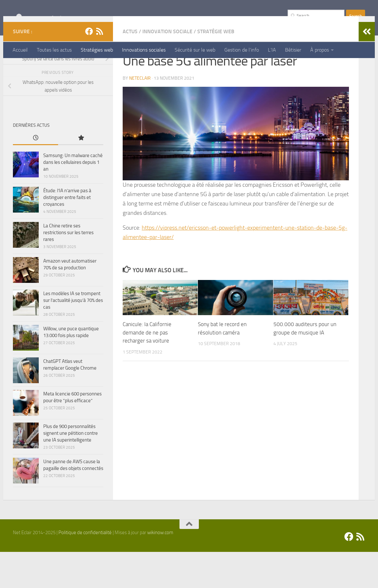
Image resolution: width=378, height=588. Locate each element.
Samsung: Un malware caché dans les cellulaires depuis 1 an (73, 198)
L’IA (272, 50)
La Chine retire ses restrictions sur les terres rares (68, 269)
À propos (320, 50)
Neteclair (140, 114)
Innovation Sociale (167, 68)
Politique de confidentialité (85, 569)
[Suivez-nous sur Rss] (99, 67)
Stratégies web (97, 50)
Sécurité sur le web (195, 50)
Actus (130, 68)
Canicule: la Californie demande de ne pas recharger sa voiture (147, 369)
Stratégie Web (216, 68)
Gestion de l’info (242, 50)
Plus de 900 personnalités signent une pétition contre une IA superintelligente (71, 469)
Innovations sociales (144, 50)
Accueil (20, 50)
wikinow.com (160, 569)
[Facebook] (89, 67)
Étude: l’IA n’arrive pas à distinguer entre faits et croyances (67, 234)
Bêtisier (293, 50)
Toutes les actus (54, 50)
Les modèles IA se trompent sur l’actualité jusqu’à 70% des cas (73, 336)
